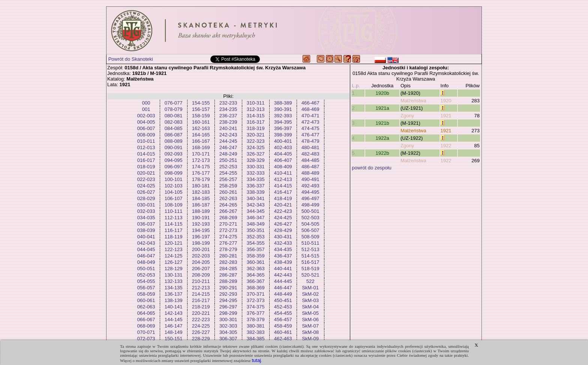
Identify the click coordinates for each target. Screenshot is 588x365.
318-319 (256, 128)
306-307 (228, 339)
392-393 (283, 116)
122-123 (174, 249)
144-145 (174, 319)
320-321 (256, 135)
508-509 (310, 237)
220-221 (201, 313)
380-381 (256, 326)
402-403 (283, 147)
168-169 (201, 147)
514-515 (310, 256)
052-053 (146, 275)
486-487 (310, 167)
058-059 (146, 294)
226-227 (201, 332)
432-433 (283, 243)
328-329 (256, 160)
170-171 (201, 154)
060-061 (146, 300)
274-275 (228, 237)
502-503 (310, 218)
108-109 (174, 205)
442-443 (283, 275)
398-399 (283, 135)
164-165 (201, 135)
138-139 (174, 300)
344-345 (256, 211)
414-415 (283, 186)
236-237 (228, 116)
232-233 (228, 103)
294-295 (228, 300)
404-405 (283, 154)
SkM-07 (310, 326)
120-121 (174, 243)
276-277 (228, 243)
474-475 (310, 128)
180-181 (201, 186)
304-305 (228, 332)
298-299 (228, 313)
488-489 (310, 173)
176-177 (201, 173)
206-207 (201, 269)
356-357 (256, 249)
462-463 (283, 339)
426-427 (283, 224)
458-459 (283, 326)
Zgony (407, 116)
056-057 (146, 288)
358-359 (256, 256)
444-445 (283, 281)
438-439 (283, 262)
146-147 (174, 326)
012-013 (146, 147)
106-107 (174, 198)
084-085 (174, 128)
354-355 (256, 243)
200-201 (201, 249)
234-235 (228, 109)
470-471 (310, 116)
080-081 (174, 116)
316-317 (256, 122)
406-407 (283, 160)
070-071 (146, 332)
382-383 (256, 332)
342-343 (256, 205)
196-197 (201, 237)
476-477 (310, 135)
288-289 (228, 281)
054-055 (146, 281)
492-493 (310, 186)
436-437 (283, 256)
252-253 (228, 167)
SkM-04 (310, 307)
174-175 (201, 167)
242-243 (228, 135)
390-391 (283, 109)
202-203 (201, 256)
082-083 (174, 122)
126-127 (174, 262)
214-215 (201, 294)
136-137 (174, 294)
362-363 (256, 269)
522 (310, 281)
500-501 (310, 211)
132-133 (174, 281)
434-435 (283, 249)
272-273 (228, 230)
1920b (382, 93)
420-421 (283, 205)
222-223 (201, 319)
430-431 (283, 237)
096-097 (174, 167)
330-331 (256, 167)
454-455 (283, 313)
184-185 (201, 198)
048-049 (146, 262)
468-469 (310, 109)
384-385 (256, 339)
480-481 (310, 147)
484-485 (310, 160)
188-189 (201, 211)
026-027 (146, 192)
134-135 (174, 288)
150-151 (174, 339)
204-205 (201, 262)
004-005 (146, 122)
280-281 (228, 256)
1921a (382, 108)
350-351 (256, 230)
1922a (382, 138)
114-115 (174, 224)
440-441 (283, 269)
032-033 (146, 211)
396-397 (283, 128)
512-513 (310, 249)
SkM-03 (310, 300)
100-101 (174, 179)
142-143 (174, 313)
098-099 (174, 173)
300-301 (228, 319)
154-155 (201, 103)
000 (146, 103)
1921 (446, 116)
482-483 (310, 154)
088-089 (174, 141)
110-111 (174, 211)
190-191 (201, 218)
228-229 (201, 339)
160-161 (201, 122)
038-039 (146, 230)
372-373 (256, 300)
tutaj (256, 360)
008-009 (146, 135)
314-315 (256, 116)
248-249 (228, 154)
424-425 (283, 218)
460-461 (283, 332)
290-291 (228, 288)
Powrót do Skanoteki (131, 59)
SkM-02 (310, 294)
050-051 (146, 269)
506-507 (310, 230)
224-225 (201, 326)
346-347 (256, 218)
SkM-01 (310, 288)
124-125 (174, 256)
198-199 (201, 243)
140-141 (174, 307)
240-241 (228, 128)
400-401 (283, 141)
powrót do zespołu (372, 168)
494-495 (310, 192)
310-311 (256, 103)
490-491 (310, 179)
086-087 (174, 135)
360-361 (256, 262)
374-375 (256, 307)
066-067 (146, 319)
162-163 (201, 128)
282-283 (228, 262)
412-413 (283, 179)
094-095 (174, 160)
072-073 (146, 339)
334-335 (256, 179)
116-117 (174, 230)
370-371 (256, 294)
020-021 (146, 173)
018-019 (146, 167)
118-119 (174, 237)
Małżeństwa (413, 101)
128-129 (174, 269)
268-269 (228, 218)
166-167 (201, 141)
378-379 (256, 319)
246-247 (228, 147)
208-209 (201, 275)
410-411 (283, 173)
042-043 (146, 243)
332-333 (256, 173)
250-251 (228, 160)
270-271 (228, 224)
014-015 (146, 154)
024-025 (146, 186)
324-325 (256, 147)
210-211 (201, 281)
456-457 (283, 319)
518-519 (310, 269)
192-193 (201, 224)
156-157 (201, 109)
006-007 (146, 128)
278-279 (228, 249)
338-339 (256, 192)
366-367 (256, 281)
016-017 (146, 160)
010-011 (146, 141)
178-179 (201, 179)
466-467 (310, 103)
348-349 (256, 224)
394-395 (283, 122)
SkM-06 (310, 319)
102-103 (174, 186)
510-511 (310, 243)
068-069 (146, 326)
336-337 (256, 186)
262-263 (228, 198)
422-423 (283, 211)
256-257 (228, 179)
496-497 (310, 198)
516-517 (310, 262)
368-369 (256, 288)
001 (146, 109)
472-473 (310, 122)
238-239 (228, 122)
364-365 (256, 275)
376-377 (256, 313)
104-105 (174, 192)
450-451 (283, 300)
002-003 (146, 116)
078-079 (174, 109)
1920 (446, 101)
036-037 (146, 224)
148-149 (174, 332)
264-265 (228, 205)
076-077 (174, 103)
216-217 (201, 300)
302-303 (228, 326)
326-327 (256, 154)
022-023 (146, 179)
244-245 (228, 141)
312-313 (256, 109)
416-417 (283, 192)
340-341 (256, 198)
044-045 (146, 249)
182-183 (201, 192)
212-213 (201, 288)
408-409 (283, 167)
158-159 (201, 116)
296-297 (228, 307)
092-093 (174, 154)
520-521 (310, 275)
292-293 (228, 294)
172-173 (201, 160)
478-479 (310, 141)
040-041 (146, 237)
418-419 (283, 198)
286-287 (228, 275)
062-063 (146, 307)
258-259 (228, 186)
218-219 (201, 307)
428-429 (283, 230)
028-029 (146, 198)
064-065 (146, 313)
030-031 (146, 205)
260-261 (228, 192)
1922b (382, 153)
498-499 (310, 205)
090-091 (174, 147)
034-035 (146, 218)
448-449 (283, 294)
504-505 (310, 224)
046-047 (146, 256)
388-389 (283, 103)
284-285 (228, 269)
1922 (446, 146)
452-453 (283, 307)
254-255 (228, 173)
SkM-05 (310, 313)
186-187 (201, 205)
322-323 (256, 141)
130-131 (174, 275)
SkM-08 (310, 332)
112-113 (174, 218)
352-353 (256, 237)
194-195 (201, 230)
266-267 (228, 211)
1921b (382, 123)
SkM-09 (310, 339)
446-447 (283, 288)
